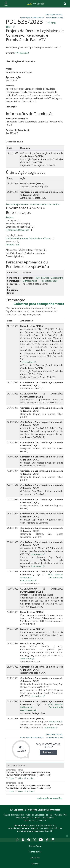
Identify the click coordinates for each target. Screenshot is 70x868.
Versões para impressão (54, 15)
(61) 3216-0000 (42, 828)
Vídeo (21, 778)
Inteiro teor (28, 362)
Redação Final (13, 245)
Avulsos (10, 217)
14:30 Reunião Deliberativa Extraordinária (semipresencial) (43, 279)
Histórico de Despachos (17, 230)
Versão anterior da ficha (55, 18)
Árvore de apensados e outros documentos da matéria (33, 204)
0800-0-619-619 (36, 825)
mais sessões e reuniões (50, 798)
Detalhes (31, 778)
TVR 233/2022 (22, 53)
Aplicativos (35, 858)
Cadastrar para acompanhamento (39, 304)
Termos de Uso (35, 852)
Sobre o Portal (35, 846)
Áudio (11, 778)
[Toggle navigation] (6, 4)
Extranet (35, 864)
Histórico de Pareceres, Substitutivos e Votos (28, 238)
